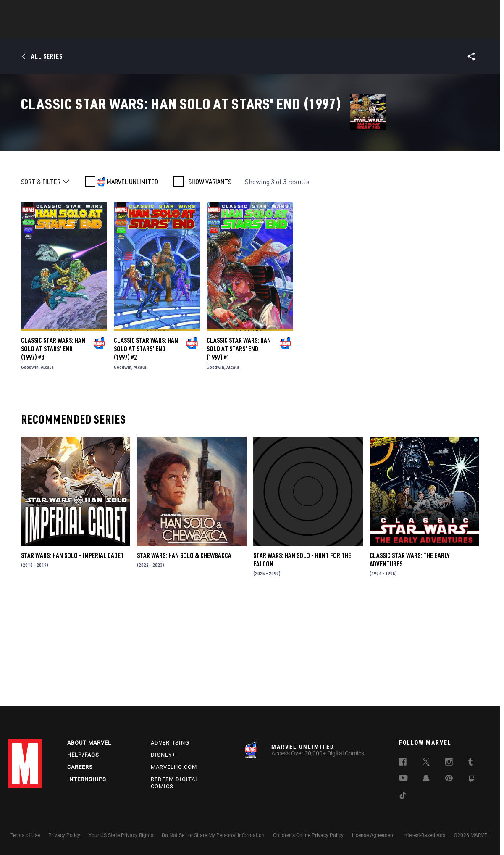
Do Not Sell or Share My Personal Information (213, 835)
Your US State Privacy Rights (121, 835)
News (125, 30)
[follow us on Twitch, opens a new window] (472, 780)
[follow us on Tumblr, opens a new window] (471, 763)
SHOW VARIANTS (210, 280)
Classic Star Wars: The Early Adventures (409, 658)
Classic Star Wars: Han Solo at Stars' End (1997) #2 (146, 447)
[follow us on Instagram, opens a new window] (449, 763)
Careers (80, 767)
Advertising (170, 743)
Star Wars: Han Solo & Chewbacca (184, 654)
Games (311, 30)
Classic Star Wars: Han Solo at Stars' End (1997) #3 (53, 447)
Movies (238, 30)
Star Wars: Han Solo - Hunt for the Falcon (302, 658)
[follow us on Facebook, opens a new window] (403, 763)
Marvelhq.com (174, 767)
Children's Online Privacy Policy (308, 835)
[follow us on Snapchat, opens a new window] (426, 779)
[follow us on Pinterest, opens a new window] (449, 779)
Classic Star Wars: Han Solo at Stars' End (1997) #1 (239, 447)
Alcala (47, 466)
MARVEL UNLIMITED (133, 280)
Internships (87, 779)
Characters (197, 30)
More (374, 30)
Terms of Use (25, 835)
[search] (481, 11)
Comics (156, 30)
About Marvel (89, 743)
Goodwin (30, 466)
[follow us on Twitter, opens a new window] (426, 763)
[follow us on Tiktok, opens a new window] (403, 797)
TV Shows (275, 30)
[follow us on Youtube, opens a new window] (403, 779)
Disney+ (163, 755)
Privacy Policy (64, 835)
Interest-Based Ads (424, 835)
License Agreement (373, 835)
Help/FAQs (83, 755)
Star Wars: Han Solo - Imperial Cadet (72, 654)
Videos (344, 30)
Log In (39, 11)
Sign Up (67, 11)
